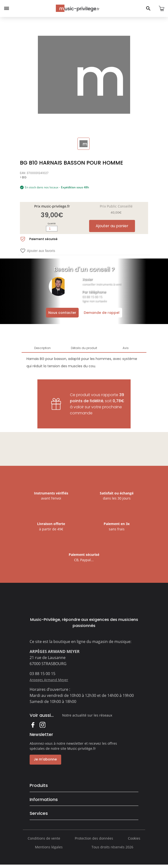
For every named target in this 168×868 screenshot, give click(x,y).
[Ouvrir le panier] (161, 8)
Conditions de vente (44, 841)
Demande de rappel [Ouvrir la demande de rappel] (102, 313)
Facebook (33, 725)
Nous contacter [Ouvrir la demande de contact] (62, 313)
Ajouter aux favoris (38, 251)
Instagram (42, 725)
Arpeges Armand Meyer (49, 680)
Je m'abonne (45, 759)
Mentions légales (49, 850)
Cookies (134, 841)
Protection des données (94, 841)
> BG (23, 177)
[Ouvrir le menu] (7, 8)
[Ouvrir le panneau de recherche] (148, 8)
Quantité (52, 224)
